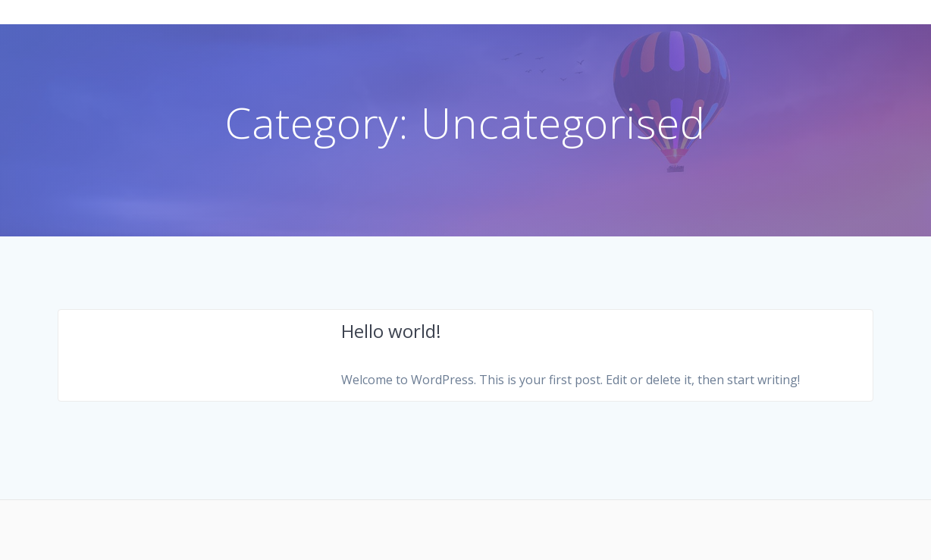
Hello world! (391, 331)
